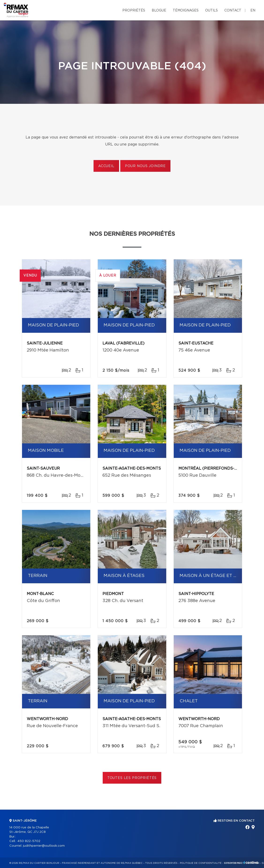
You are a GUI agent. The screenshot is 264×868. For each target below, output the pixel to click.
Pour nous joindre (145, 166)
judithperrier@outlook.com (44, 846)
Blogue (159, 11)
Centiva (251, 862)
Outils (211, 11)
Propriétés (134, 11)
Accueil (106, 166)
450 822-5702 (29, 841)
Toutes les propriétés (132, 778)
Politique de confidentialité (201, 863)
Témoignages (186, 11)
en (253, 11)
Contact (233, 11)
